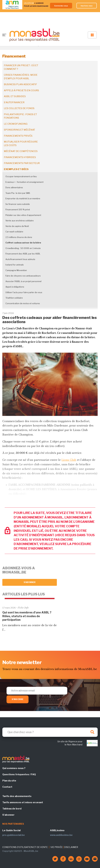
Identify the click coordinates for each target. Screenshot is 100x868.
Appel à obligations (15, 287)
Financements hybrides (20, 157)
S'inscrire (18, 699)
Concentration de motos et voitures (23, 303)
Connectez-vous (61, 6)
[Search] (50, 732)
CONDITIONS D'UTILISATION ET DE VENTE (25, 847)
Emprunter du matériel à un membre (23, 198)
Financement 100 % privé (18, 210)
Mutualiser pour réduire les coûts (21, 144)
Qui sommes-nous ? (14, 768)
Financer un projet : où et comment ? (21, 67)
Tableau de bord (12, 809)
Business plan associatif (20, 84)
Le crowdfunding (16, 124)
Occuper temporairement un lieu (21, 176)
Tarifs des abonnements (17, 796)
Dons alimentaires (14, 187)
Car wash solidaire (14, 232)
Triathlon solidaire (14, 298)
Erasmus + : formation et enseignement (24, 182)
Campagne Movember (16, 270)
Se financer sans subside (18, 204)
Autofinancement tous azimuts (20, 259)
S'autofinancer (14, 102)
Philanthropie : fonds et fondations (20, 116)
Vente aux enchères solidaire (20, 221)
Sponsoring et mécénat (19, 130)
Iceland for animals (15, 265)
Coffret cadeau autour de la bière (23, 243)
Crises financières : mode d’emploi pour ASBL (21, 77)
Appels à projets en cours (21, 90)
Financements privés (18, 136)
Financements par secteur (22, 163)
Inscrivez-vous (87, 6)
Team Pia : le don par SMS (18, 193)
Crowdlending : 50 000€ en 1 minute (23, 248)
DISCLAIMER (71, 847)
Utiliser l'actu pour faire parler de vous (24, 292)
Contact (7, 787)
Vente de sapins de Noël (17, 226)
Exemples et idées (16, 169)
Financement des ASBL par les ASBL (23, 254)
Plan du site (9, 781)
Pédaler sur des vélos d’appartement (23, 215)
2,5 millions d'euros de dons (19, 237)
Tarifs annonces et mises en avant (23, 802)
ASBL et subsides (15, 96)
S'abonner (30, 582)
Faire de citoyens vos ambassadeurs (23, 276)
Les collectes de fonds (19, 108)
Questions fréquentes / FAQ (19, 774)
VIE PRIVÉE (57, 847)
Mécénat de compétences (21, 151)
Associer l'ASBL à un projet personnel (23, 281)
